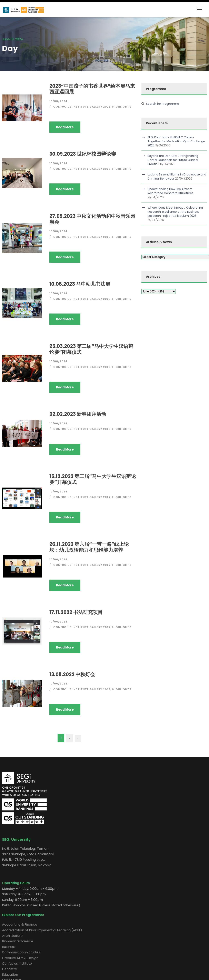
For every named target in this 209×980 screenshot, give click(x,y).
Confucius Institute (17, 964)
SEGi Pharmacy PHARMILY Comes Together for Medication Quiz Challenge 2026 (176, 141)
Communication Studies (21, 952)
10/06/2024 (58, 101)
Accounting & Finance (20, 924)
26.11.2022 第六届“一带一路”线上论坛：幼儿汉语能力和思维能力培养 (89, 547)
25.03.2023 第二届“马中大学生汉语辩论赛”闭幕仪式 (91, 349)
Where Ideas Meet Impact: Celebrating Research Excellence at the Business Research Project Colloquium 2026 (175, 212)
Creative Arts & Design (20, 958)
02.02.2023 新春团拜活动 (78, 414)
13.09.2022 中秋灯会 (72, 674)
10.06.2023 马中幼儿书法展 (80, 284)
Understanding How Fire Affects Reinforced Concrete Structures (170, 191)
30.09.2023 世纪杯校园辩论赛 (83, 154)
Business (9, 947)
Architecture (12, 936)
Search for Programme (163, 104)
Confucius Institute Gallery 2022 (82, 497)
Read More (65, 127)
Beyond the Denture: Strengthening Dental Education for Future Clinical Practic (173, 160)
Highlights (122, 107)
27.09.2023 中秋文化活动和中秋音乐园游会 (92, 219)
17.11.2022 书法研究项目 (76, 612)
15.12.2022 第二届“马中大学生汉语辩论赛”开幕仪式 (93, 479)
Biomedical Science (18, 941)
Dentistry (9, 969)
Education (10, 975)
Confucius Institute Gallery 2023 (82, 107)
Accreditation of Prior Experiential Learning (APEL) (42, 930)
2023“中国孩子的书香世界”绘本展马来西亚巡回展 (92, 89)
